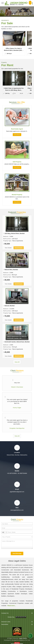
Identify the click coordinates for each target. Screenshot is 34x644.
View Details (8, 248)
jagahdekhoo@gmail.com (17, 492)
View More (17, 135)
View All (17, 362)
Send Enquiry (19, 248)
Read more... (12, 606)
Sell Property (17, 162)
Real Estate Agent (17, 129)
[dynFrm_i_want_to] (17, 537)
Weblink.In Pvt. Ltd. (25, 640)
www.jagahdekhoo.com (17, 510)
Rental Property (17, 195)
